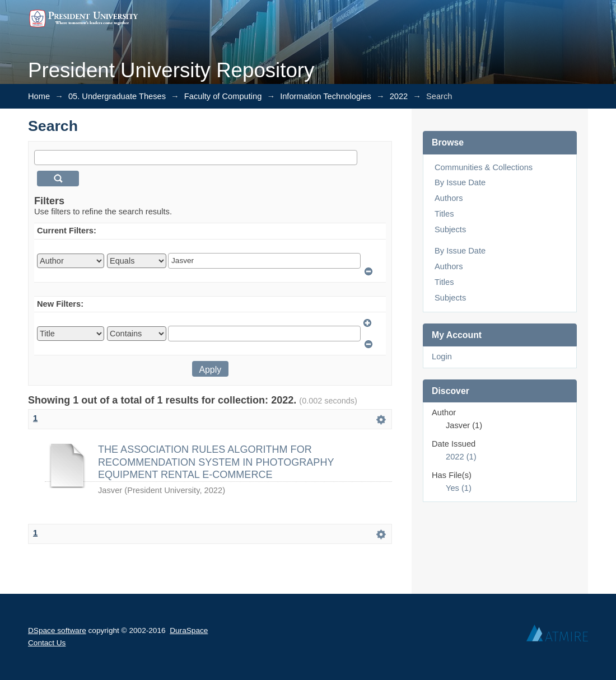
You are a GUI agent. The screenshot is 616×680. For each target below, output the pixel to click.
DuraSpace (189, 630)
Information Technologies (326, 96)
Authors (449, 198)
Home (39, 96)
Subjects (450, 229)
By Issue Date (460, 182)
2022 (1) (461, 457)
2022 (399, 96)
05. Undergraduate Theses (117, 96)
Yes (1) (459, 488)
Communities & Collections (484, 167)
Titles (444, 214)
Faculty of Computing (223, 96)
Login (442, 357)
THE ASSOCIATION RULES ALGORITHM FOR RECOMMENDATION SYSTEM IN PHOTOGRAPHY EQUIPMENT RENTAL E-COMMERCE (216, 462)
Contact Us (47, 643)
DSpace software (57, 630)
